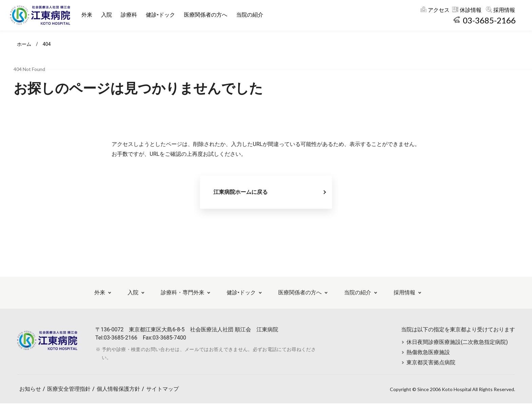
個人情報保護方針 (118, 390)
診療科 (129, 15)
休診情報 (471, 10)
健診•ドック (161, 15)
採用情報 (504, 10)
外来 (87, 15)
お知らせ (30, 390)
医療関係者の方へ (206, 15)
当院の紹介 (250, 15)
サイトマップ (163, 390)
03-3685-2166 (489, 20)
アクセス (439, 10)
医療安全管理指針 (69, 390)
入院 (107, 15)
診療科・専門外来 (183, 293)
